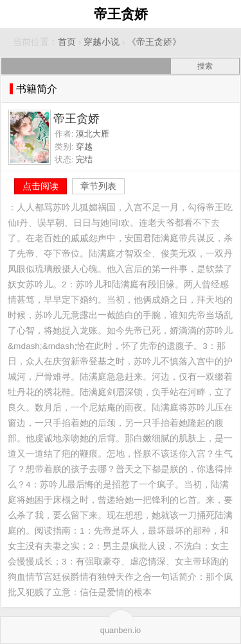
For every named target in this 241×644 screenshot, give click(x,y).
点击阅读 (40, 186)
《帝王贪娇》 (154, 42)
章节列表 (98, 186)
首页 (67, 42)
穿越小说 (102, 42)
